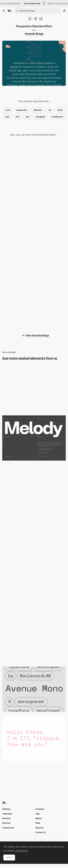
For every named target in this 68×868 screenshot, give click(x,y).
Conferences (8, 828)
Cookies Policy (21, 851)
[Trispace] (34, 738)
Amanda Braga (34, 34)
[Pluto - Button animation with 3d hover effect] (34, 640)
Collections (7, 814)
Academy (40, 809)
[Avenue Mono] (34, 689)
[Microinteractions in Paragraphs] (34, 389)
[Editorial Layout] (34, 163)
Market (39, 818)
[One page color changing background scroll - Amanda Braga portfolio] (34, 259)
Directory (6, 823)
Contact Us (40, 832)
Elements (6, 818)
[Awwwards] (10, 11)
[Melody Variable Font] (34, 438)
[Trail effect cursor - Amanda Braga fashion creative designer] (34, 211)
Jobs (38, 814)
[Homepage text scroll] (34, 538)
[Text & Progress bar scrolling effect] (34, 589)
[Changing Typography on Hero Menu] (34, 307)
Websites (6, 809)
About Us (40, 828)
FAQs (38, 823)
